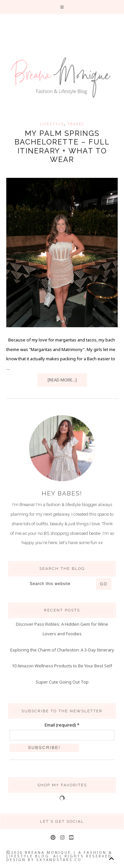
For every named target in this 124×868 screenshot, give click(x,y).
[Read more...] (62, 380)
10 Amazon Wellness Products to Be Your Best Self (62, 666)
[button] (62, 7)
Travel (76, 124)
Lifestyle (52, 124)
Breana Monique (62, 78)
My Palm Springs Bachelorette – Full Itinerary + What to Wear (62, 146)
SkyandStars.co (59, 860)
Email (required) (62, 725)
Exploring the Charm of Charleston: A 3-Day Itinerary (62, 650)
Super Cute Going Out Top (62, 682)
